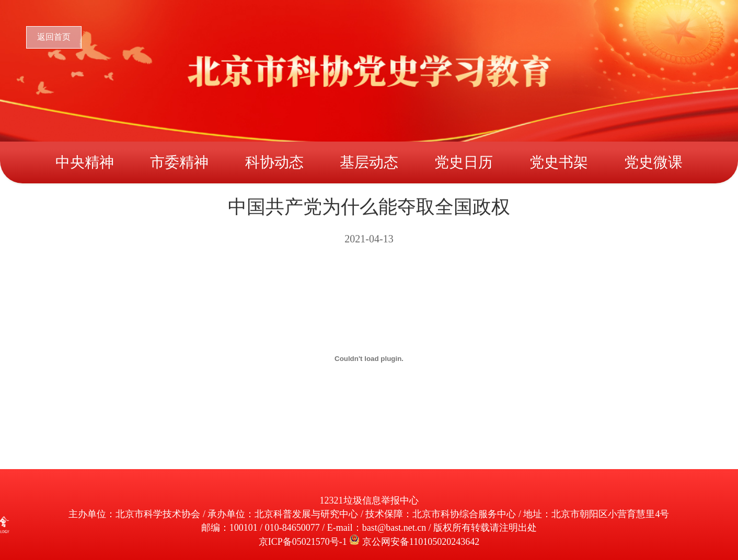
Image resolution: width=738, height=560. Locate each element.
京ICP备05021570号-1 (304, 542)
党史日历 (464, 162)
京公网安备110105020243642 (421, 542)
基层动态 (369, 162)
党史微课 (653, 162)
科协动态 (274, 162)
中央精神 (85, 162)
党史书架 (559, 162)
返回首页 (54, 37)
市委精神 (179, 162)
